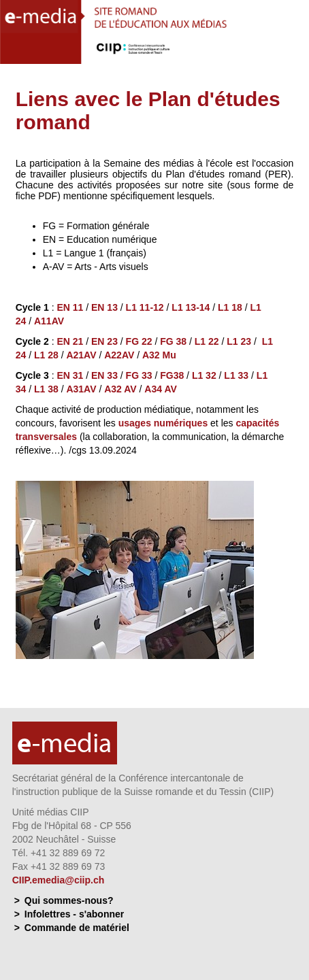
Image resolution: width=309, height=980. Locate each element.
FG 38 (173, 341)
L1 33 (236, 375)
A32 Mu (159, 355)
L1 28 (46, 355)
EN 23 (104, 341)
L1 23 (239, 341)
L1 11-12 (145, 307)
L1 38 (46, 389)
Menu (291, 51)
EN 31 (70, 375)
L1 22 (207, 341)
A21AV (81, 355)
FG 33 (139, 375)
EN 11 (70, 307)
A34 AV (160, 389)
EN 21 (70, 341)
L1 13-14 (191, 307)
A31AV (81, 389)
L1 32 (204, 375)
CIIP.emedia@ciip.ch (59, 880)
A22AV (119, 355)
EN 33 (104, 375)
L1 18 (230, 307)
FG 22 (139, 341)
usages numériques (163, 423)
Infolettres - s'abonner (74, 914)
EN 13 (104, 307)
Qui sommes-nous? (69, 900)
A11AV (49, 321)
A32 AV (121, 389)
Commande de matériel (77, 928)
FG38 (172, 375)
